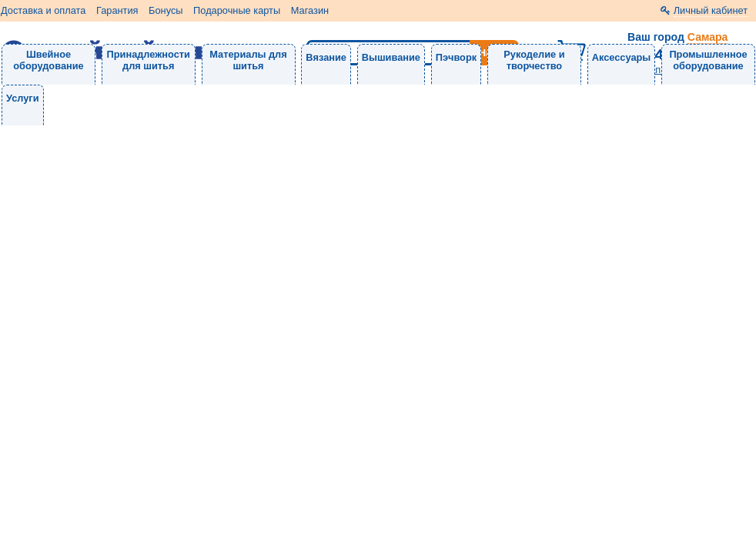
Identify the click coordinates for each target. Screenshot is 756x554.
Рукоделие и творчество (534, 60)
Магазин (310, 10)
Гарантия (117, 10)
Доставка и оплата (43, 10)
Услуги (23, 98)
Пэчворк (456, 57)
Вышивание (391, 57)
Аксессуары (622, 57)
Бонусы (166, 10)
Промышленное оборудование (708, 60)
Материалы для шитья (248, 60)
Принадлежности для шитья (149, 60)
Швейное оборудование (48, 60)
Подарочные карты (237, 10)
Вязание (326, 57)
